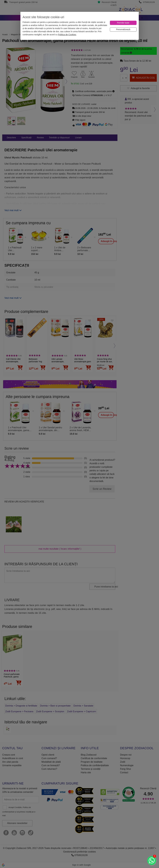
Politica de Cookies (67, 35)
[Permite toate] (123, 23)
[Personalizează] (123, 29)
